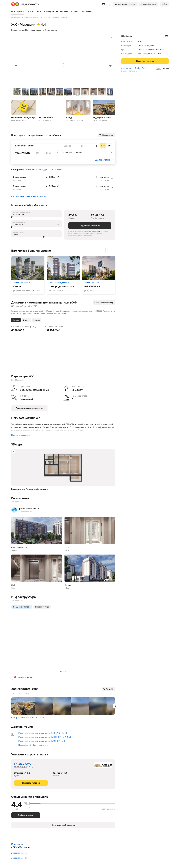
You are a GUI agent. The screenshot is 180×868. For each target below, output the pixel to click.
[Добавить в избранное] (166, 36)
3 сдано (124, 71)
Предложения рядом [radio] (22, 607)
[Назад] (16, 66)
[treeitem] (18, 11)
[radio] (103, 146)
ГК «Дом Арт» (23, 764)
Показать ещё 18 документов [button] (33, 745)
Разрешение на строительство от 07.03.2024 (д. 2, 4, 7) (45, 737)
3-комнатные (17, 858)
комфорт (142, 42)
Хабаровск (16, 30)
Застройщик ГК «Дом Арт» (134, 68)
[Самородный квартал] (63, 268)
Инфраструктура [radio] (42, 607)
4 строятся (133, 71)
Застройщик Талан (92, 283)
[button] (109, 4)
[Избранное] (103, 4)
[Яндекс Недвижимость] (27, 4)
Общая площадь (23, 153)
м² (57, 153)
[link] (164, 4)
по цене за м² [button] (55, 170)
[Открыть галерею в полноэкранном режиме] (110, 38)
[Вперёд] (110, 66)
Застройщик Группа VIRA (59, 283)
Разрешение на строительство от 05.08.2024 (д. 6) (43, 733)
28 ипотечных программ (92, 232)
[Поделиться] (161, 36)
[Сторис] (28, 268)
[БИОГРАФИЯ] (99, 268)
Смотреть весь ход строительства (27, 718)
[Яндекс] (13, 4)
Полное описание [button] (21, 435)
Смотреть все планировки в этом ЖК (29, 196)
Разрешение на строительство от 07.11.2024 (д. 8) (42, 741)
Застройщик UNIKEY (22, 283)
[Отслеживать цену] (104, 303)
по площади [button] (41, 170)
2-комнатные (17, 853)
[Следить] (109, 689)
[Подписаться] (107, 135)
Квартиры (17, 844)
